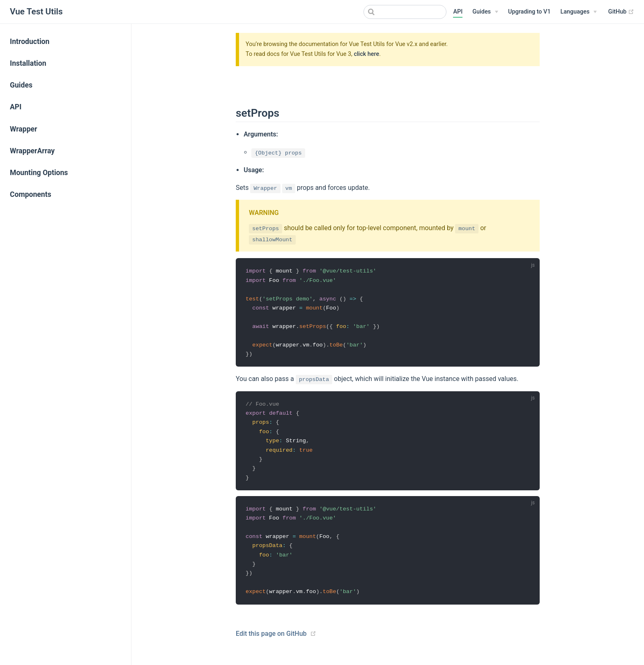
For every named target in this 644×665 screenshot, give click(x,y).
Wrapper (24, 129)
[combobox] (405, 12)
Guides (21, 85)
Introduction (30, 42)
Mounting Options (39, 173)
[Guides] (485, 12)
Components (31, 194)
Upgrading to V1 (529, 12)
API (458, 12)
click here (366, 54)
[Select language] (579, 12)
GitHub (621, 12)
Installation (28, 63)
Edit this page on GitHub (271, 641)
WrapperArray (32, 151)
